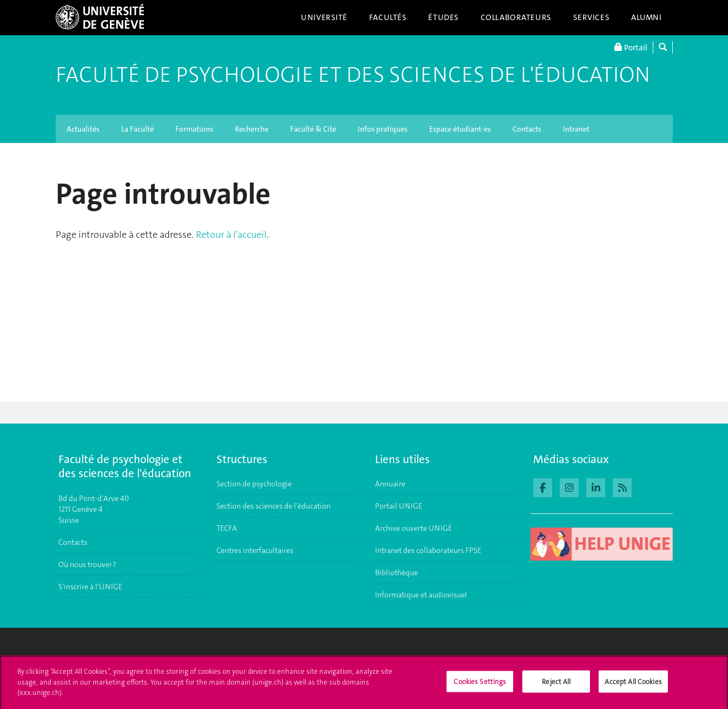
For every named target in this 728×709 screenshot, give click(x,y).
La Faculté (137, 129)
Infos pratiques (383, 129)
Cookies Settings (480, 686)
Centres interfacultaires (255, 550)
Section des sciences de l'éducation (274, 506)
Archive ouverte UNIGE (414, 528)
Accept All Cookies (633, 686)
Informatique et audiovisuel (421, 595)
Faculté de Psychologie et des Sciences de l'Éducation (353, 75)
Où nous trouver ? (87, 564)
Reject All (556, 686)
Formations (194, 129)
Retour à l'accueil (231, 235)
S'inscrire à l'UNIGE (90, 587)
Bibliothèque (396, 573)
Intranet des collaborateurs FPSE (428, 550)
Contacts (527, 129)
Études (443, 17)
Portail (631, 47)
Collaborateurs (516, 17)
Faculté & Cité (313, 129)
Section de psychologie (254, 484)
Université (324, 17)
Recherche (252, 129)
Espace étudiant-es (460, 129)
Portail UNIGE (399, 506)
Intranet (576, 129)
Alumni (646, 17)
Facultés (388, 17)
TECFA (227, 528)
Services (592, 17)
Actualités (83, 129)
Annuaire (390, 484)
